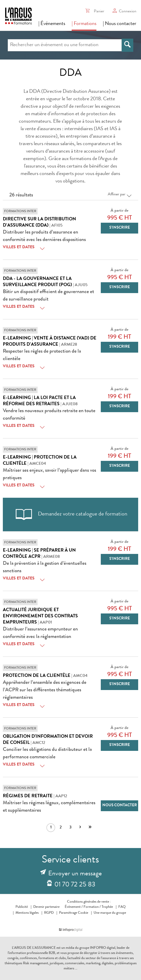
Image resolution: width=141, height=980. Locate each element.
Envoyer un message (75, 874)
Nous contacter (120, 806)
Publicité (22, 907)
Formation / (92, 907)
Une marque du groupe (109, 913)
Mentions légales (27, 913)
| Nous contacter (120, 24)
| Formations (84, 24)
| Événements (52, 24)
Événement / (74, 907)
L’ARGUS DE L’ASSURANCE (34, 948)
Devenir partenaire (46, 907)
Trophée (107, 907)
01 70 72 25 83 (75, 885)
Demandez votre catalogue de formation (70, 514)
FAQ (122, 907)
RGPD (49, 913)
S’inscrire (120, 228)
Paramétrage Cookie (74, 913)
